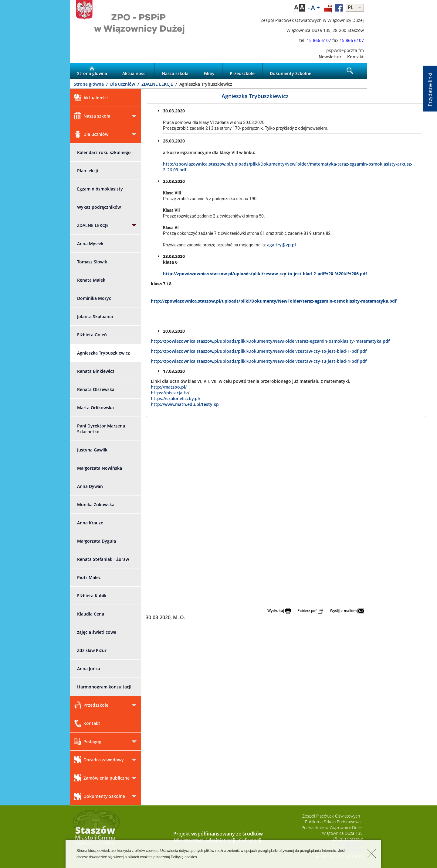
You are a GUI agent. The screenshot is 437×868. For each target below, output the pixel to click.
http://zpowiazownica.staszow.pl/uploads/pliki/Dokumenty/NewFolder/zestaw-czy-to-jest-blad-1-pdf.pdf (259, 351)
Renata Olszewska (96, 389)
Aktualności (134, 71)
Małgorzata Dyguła (97, 541)
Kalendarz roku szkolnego (104, 152)
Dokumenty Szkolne (291, 71)
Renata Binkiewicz (96, 371)
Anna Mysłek (90, 244)
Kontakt (356, 57)
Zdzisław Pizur (92, 650)
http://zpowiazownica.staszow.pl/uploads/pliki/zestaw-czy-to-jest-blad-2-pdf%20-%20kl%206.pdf (265, 274)
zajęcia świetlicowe (97, 632)
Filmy (209, 71)
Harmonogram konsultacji (104, 687)
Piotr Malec (89, 577)
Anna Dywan (90, 486)
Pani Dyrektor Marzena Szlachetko (101, 429)
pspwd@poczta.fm (345, 50)
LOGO (144, 23)
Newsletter (330, 57)
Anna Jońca (89, 669)
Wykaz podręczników (99, 207)
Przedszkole (242, 71)
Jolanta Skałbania (95, 316)
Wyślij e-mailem (347, 611)
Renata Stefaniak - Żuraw (103, 559)
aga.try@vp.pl (281, 245)
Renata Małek (91, 280)
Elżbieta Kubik (92, 596)
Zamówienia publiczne (102, 778)
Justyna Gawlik (92, 450)
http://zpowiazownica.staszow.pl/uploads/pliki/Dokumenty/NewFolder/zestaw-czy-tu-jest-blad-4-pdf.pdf (259, 361)
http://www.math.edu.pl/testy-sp (185, 404)
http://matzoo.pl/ (169, 387)
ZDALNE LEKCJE (158, 84)
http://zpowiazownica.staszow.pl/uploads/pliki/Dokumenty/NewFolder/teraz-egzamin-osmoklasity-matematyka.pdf (274, 301)
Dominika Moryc (94, 298)
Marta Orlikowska (95, 408)
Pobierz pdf (310, 611)
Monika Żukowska (96, 504)
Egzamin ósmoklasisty (100, 189)
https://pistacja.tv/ (170, 393)
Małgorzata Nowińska (100, 468)
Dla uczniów (123, 84)
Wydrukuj (279, 611)
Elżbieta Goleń (92, 335)
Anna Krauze (90, 523)
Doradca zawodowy (99, 760)
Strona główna (92, 71)
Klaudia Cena (91, 614)
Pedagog (88, 741)
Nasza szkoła (175, 71)
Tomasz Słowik (92, 262)
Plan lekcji (88, 171)
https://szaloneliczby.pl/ (176, 398)
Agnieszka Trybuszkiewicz (103, 353)
